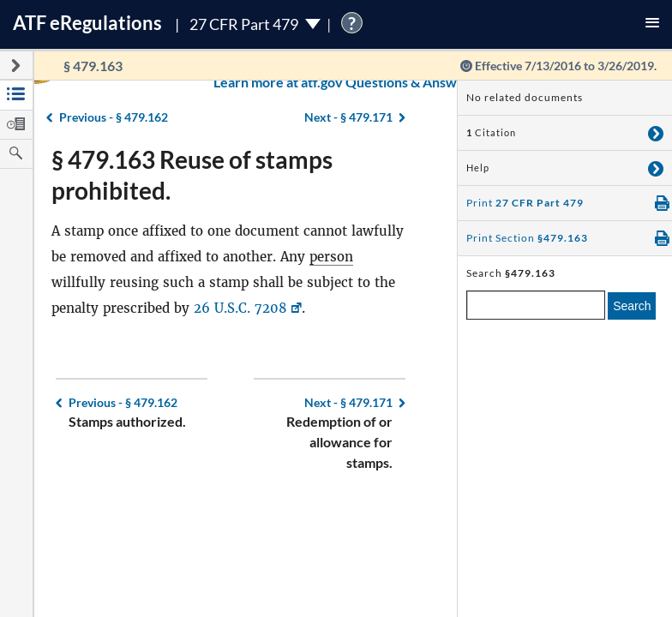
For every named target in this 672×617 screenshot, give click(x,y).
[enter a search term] (536, 305)
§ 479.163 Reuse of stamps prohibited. (192, 175)
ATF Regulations (87, 23)
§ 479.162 (123, 402)
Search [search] (632, 306)
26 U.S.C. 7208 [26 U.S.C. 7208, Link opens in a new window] (240, 308)
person (331, 257)
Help (478, 168)
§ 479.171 (348, 402)
